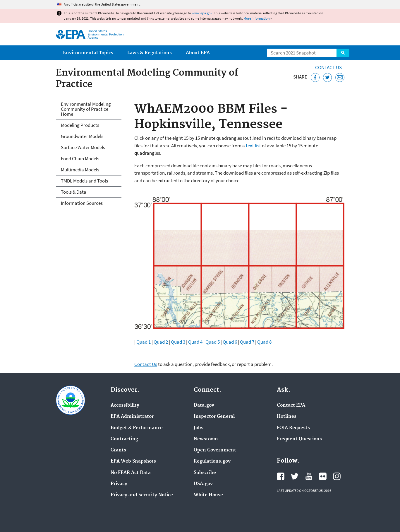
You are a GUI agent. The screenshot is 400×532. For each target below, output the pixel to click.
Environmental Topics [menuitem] (88, 53)
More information (257, 18)
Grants (118, 450)
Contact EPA (291, 405)
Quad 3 (178, 342)
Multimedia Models (80, 170)
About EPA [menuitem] (198, 53)
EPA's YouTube (309, 476)
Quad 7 (247, 342)
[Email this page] (340, 77)
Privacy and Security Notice (142, 495)
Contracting (124, 439)
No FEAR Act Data (131, 473)
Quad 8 (264, 342)
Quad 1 (144, 342)
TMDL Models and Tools (84, 181)
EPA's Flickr (323, 476)
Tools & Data (74, 192)
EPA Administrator (132, 417)
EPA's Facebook (281, 476)
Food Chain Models (80, 158)
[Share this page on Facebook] (315, 77)
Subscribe (205, 473)
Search (343, 53)
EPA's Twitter (295, 476)
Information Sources (82, 203)
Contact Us (328, 67)
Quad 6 (230, 342)
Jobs (199, 428)
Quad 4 (195, 342)
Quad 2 (161, 342)
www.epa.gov (202, 13)
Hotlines (287, 417)
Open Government (215, 450)
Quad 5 (213, 342)
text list (253, 146)
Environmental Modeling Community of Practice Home (86, 109)
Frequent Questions (299, 439)
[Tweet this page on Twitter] (328, 77)
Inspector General (214, 417)
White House (208, 495)
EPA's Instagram (337, 476)
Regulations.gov (212, 461)
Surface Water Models (83, 147)
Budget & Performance (137, 428)
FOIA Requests (293, 428)
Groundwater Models (82, 136)
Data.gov (204, 405)
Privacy (119, 484)
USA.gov (203, 484)
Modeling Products (80, 125)
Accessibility (125, 405)
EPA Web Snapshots (133, 461)
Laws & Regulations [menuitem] (150, 53)
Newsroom (206, 439)
